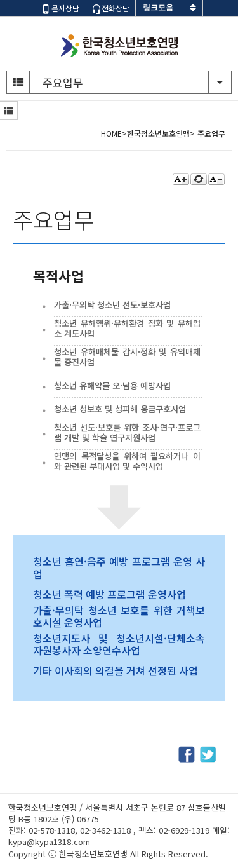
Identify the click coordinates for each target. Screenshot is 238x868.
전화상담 (110, 8)
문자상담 (60, 8)
